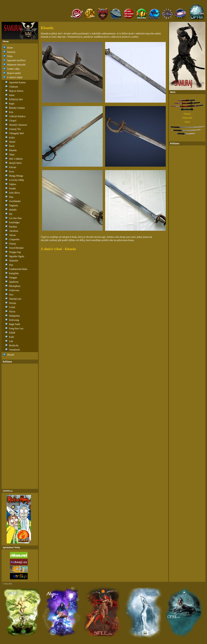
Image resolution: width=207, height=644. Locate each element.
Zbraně (11, 355)
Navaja (13, 303)
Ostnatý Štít (15, 129)
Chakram (14, 87)
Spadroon (14, 282)
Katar (12, 95)
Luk (11, 341)
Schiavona (14, 290)
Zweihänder (15, 201)
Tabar (12, 155)
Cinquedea (14, 239)
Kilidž (12, 333)
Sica (11, 295)
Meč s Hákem (16, 159)
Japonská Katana (17, 82)
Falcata (13, 167)
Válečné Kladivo (17, 116)
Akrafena (14, 231)
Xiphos (13, 184)
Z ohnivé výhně (15, 77)
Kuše (12, 337)
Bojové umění (14, 73)
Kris (11, 112)
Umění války (13, 69)
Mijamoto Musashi (16, 65)
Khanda (13, 150)
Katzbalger (14, 222)
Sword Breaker (16, 248)
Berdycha (14, 345)
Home (10, 48)
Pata (11, 197)
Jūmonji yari (15, 299)
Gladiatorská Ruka (18, 269)
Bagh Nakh (15, 324)
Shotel (12, 142)
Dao (11, 265)
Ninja (10, 56)
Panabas (13, 227)
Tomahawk (14, 350)
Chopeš (13, 121)
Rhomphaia (15, 286)
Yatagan (13, 278)
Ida (11, 214)
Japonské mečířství (16, 60)
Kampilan (14, 273)
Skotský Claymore (18, 125)
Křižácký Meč (16, 99)
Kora (12, 172)
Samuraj (11, 52)
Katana (187, 114)
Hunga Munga (16, 176)
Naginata (13, 205)
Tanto (187, 122)
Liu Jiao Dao (15, 218)
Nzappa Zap (15, 252)
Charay (13, 244)
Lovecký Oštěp (16, 180)
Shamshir (14, 261)
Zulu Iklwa (14, 193)
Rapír (12, 104)
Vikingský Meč (17, 133)
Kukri (12, 138)
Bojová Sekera (16, 91)
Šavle (12, 146)
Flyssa (12, 311)
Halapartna (14, 316)
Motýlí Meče (15, 163)
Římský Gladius (17, 108)
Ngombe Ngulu (17, 256)
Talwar (12, 235)
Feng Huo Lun (16, 328)
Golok (12, 307)
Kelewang (14, 320)
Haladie (13, 210)
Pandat (12, 188)
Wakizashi (187, 118)
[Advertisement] (20, 426)
